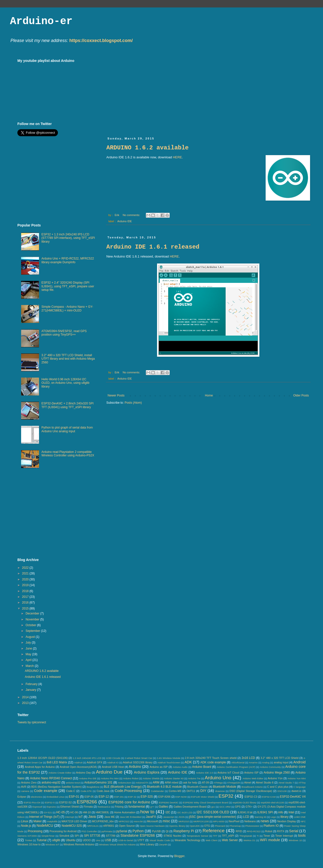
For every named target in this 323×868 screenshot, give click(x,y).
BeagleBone (93, 787)
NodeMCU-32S (72, 826)
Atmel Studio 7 (286, 783)
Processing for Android (63, 831)
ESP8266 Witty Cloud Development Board (205, 803)
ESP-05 (89, 797)
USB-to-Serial (126, 840)
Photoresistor (252, 826)
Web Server (230, 840)
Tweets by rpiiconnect (32, 722)
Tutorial (42, 840)
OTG (207, 826)
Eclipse (22, 797)
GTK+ (249, 807)
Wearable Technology (188, 840)
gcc (213, 807)
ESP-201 (119, 797)
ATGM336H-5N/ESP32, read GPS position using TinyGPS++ (64, 333)
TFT (215, 836)
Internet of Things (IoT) (44, 817)
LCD (246, 817)
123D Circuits (113, 758)
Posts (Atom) (133, 403)
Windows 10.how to (29, 844)
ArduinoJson (124, 783)
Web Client (211, 840)
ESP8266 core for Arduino (129, 802)
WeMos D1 (249, 840)
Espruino (51, 807)
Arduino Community (270, 767)
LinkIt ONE (300, 817)
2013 (26, 703)
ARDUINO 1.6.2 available (147, 148)
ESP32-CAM (269, 797)
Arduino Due (109, 772)
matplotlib (52, 821)
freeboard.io (104, 807)
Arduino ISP (251, 773)
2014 (26, 697)
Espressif (37, 807)
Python (138, 831)
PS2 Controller (89, 831)
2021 (26, 573)
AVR (24, 787)
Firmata (88, 807)
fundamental (137, 807)
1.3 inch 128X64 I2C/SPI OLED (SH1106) (43, 758)
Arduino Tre (194, 778)
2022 (26, 568)
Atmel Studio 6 (265, 782)
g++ (152, 807)
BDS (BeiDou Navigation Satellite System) (57, 787)
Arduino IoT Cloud (228, 773)
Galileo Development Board (190, 807)
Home (209, 395)
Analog (266, 762)
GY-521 (48, 812)
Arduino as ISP (159, 767)
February (32, 684)
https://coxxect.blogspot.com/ (101, 41)
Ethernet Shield (70, 807)
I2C (168, 812)
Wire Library (147, 844)
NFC (303, 821)
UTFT (141, 840)
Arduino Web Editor (253, 778)
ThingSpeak (246, 836)
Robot (269, 831)
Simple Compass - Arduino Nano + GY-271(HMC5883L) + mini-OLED (67, 308)
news (265, 821)
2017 (26, 597)
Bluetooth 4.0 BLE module (164, 787)
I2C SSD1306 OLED (213, 812)
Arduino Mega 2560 (277, 773)
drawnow (220, 791)
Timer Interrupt (284, 836)
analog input (281, 762)
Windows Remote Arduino (79, 844)
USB (108, 840)
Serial (294, 831)
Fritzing (119, 807)
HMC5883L (102, 812)
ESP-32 (132, 797)
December (33, 613)
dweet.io (296, 791)
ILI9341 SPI (265, 812)
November (33, 619)
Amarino (253, 762)
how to (147, 812)
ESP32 (226, 796)
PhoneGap (235, 826)
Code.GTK (86, 791)
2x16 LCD (248, 758)
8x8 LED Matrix (57, 762)
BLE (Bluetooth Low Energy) (123, 787)
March (30, 666)
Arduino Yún (275, 778)
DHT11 (191, 791)
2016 (26, 603)
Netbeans (250, 821)
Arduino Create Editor (60, 773)
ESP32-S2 (65, 802)
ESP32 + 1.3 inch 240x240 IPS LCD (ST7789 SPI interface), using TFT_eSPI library (68, 238)
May (29, 654)
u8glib (56, 840)
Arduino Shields (151, 778)
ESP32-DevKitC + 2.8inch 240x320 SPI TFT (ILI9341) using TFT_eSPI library (68, 405)
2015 (26, 608)
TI (258, 836)
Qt (167, 831)
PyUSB (156, 831)
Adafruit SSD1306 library (138, 762)
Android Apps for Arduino (40, 767)
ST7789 (111, 836)
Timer (267, 836)
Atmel (248, 782)
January (31, 690)
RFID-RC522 (254, 831)
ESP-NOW (181, 797)
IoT (81, 817)
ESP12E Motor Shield (203, 797)
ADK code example (213, 762)
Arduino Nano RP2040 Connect (51, 778)
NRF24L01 (93, 826)
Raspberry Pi (184, 831)
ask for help (190, 782)
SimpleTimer (48, 836)
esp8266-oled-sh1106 (272, 803)
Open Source (127, 826)
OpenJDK (195, 826)
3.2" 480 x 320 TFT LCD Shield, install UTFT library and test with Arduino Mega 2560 (68, 359)
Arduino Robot (131, 778)
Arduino (135, 767)
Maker (38, 821)
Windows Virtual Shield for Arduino (117, 845)
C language (300, 787)
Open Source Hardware (152, 826)
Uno (98, 840)
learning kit (261, 817)
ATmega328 (234, 783)
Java (92, 817)
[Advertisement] (159, 93)
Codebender (157, 791)
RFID (239, 831)
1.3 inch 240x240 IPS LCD (87, 758)
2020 (26, 579)
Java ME (110, 817)
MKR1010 (184, 821)
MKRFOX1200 (201, 821)
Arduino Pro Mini (110, 778)
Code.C (71, 791)
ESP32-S (50, 803)
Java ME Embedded (131, 817)
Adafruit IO (113, 762)
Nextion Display (287, 821)
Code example (46, 791)
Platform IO (271, 826)
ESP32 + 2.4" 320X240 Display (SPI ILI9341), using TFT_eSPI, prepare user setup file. (68, 286)
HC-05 (61, 812)
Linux (24, 821)
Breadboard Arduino (252, 787)
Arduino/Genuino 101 (98, 782)
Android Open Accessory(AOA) (78, 767)
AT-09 (205, 782)
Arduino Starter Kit (174, 778)
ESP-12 (104, 797)
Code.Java (103, 791)
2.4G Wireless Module (169, 758)
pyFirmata (107, 831)
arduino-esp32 (51, 782)
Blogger (179, 856)
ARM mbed (171, 782)
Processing (35, 831)
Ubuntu (71, 840)
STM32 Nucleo (172, 836)
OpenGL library (177, 826)
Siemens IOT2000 (27, 836)
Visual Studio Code (160, 840)
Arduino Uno (218, 778)
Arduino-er (41, 21)
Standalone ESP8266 (138, 835)
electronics (37, 797)
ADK (188, 762)
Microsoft (153, 821)
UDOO (87, 840)
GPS (238, 807)
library (285, 817)
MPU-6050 (219, 821)
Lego (273, 817)
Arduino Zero (29, 782)
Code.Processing (128, 791)
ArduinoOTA (142, 783)
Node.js (26, 826)
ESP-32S (147, 797)
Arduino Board (202, 767)
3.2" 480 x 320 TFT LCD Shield (280, 758)
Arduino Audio (180, 767)
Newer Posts (116, 395)
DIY (203, 791)
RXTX (281, 831)
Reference (214, 831)
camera (25, 791)
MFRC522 (124, 821)
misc (166, 821)
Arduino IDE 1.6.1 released (153, 247)
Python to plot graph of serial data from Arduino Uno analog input (67, 429)
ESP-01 (74, 797)
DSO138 (282, 791)
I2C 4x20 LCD (185, 812)
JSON (181, 817)
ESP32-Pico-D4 (32, 803)
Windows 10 (295, 840)
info (281, 812)
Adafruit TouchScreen (169, 762)
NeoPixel (234, 821)
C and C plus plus (278, 787)
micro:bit (138, 821)
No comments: (132, 215)
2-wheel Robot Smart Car (139, 758)
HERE (178, 157)
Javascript (169, 817)
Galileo (163, 807)
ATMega (218, 783)
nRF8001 (109, 826)
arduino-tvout (73, 783)
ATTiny (302, 783)
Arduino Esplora (147, 772)
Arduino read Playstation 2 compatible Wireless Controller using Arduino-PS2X (68, 454)
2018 (26, 591)
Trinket (28, 840)
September (33, 631)
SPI (77, 836)
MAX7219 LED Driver (74, 821)
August (31, 637)
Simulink (64, 836)
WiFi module (270, 840)
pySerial (122, 831)
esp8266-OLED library (244, 803)
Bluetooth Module (225, 787)
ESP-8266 (164, 797)
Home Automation (125, 812)
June (29, 649)
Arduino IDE (124, 221)
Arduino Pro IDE (88, 778)
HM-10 (87, 812)
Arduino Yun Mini (297, 778)
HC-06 (74, 812)
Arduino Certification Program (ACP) (236, 767)
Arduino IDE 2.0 (204, 773)
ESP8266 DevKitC (169, 803)
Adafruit (78, 762)
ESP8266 (87, 802)
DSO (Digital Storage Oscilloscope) (251, 791)
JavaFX (151, 817)
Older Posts (301, 395)
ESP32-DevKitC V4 (293, 797)
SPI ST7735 (92, 836)
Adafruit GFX (95, 762)
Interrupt (70, 817)
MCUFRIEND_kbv (103, 821)
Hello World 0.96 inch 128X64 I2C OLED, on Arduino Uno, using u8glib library (65, 383)
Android (299, 762)
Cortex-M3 (175, 791)
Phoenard (220, 826)
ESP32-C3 (251, 797)
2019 (26, 585)
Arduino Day (83, 773)
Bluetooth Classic (198, 787)
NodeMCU (45, 825)
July (29, 643)
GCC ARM (225, 807)
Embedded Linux (56, 797)
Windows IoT (52, 845)
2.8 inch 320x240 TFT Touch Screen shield (211, 758)
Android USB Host (113, 767)
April (29, 660)
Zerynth (163, 845)
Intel (291, 812)
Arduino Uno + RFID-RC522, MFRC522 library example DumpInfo (68, 260)
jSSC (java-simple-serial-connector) (213, 817)
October (31, 625)
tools (302, 835)
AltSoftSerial (238, 762)
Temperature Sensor (198, 836)
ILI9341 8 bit (245, 812)
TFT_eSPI (228, 836)
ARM (156, 782)
